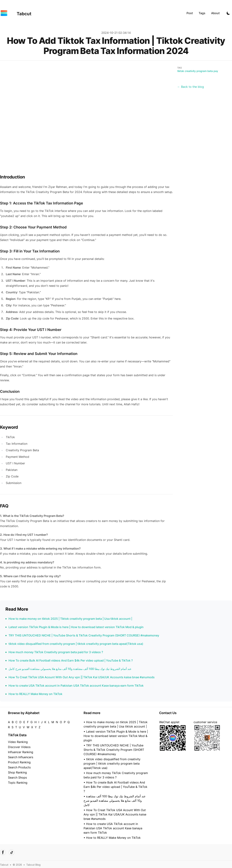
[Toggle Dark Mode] (228, 13)
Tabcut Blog (33, 865)
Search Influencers (21, 757)
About (215, 13)
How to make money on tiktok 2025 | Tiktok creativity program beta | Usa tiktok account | (70, 619)
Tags (202, 13)
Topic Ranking (18, 783)
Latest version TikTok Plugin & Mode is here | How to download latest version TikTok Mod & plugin (76, 627)
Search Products (19, 767)
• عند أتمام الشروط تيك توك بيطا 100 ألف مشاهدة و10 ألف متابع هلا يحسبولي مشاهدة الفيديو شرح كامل (115, 801)
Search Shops (17, 777)
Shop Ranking (17, 772)
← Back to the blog (191, 87)
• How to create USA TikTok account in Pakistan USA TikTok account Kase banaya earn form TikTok (113, 828)
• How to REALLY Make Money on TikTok (112, 838)
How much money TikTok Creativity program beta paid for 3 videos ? (56, 652)
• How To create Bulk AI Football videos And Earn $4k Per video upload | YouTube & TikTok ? (115, 787)
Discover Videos (19, 747)
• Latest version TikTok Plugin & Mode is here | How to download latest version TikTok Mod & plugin (116, 736)
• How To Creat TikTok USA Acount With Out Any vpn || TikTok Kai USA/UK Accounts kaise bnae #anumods (115, 814)
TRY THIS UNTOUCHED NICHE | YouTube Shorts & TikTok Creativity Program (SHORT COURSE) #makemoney (84, 635)
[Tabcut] (16, 13)
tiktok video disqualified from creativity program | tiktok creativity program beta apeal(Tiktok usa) (76, 644)
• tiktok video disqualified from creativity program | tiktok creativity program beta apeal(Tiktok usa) (112, 763)
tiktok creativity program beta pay (198, 71)
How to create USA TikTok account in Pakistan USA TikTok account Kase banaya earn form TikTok (76, 686)
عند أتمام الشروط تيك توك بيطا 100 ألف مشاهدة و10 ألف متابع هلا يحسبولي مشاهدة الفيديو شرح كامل (70, 669)
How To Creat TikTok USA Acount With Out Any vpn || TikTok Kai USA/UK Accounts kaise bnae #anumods (82, 677)
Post (190, 13)
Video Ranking (18, 742)
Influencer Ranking (21, 752)
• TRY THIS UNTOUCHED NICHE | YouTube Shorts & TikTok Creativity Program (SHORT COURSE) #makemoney (114, 750)
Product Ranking (19, 762)
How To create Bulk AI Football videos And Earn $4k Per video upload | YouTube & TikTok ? (71, 660)
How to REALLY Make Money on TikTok (35, 694)
